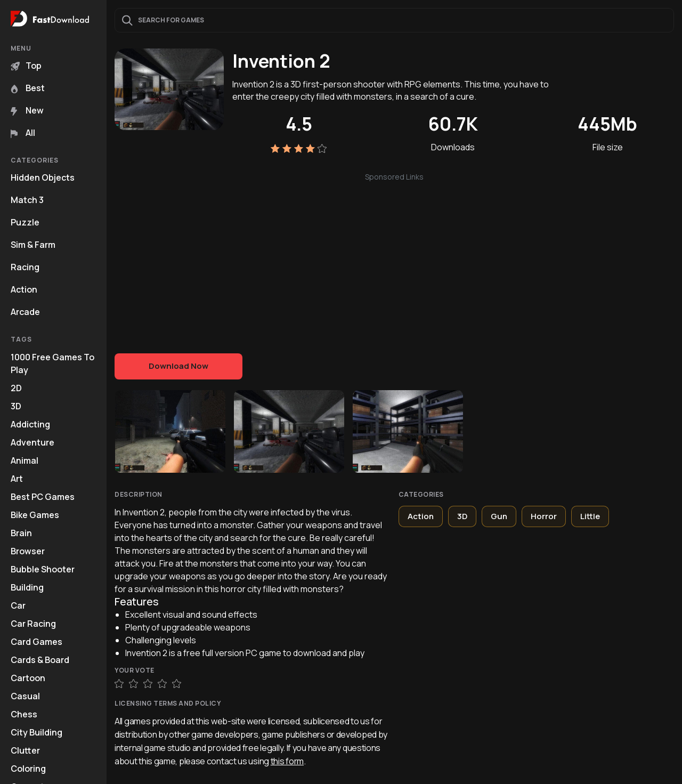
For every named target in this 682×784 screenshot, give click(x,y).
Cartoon (28, 678)
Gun (499, 516)
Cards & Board (40, 660)
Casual (25, 696)
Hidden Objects (43, 177)
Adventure (33, 442)
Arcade (25, 312)
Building (27, 587)
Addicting (30, 424)
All (23, 133)
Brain (21, 533)
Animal (25, 460)
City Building (36, 732)
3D (16, 406)
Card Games (36, 642)
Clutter (25, 750)
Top (26, 66)
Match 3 (27, 200)
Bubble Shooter (43, 569)
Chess (24, 714)
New (27, 110)
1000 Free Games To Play (52, 363)
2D (16, 388)
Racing (25, 267)
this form (287, 761)
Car (18, 605)
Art (17, 479)
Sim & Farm (33, 245)
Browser (28, 551)
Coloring (28, 769)
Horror (544, 516)
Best (28, 88)
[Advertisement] (394, 257)
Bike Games (35, 515)
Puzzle (25, 222)
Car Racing (33, 624)
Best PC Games (43, 497)
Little (590, 516)
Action (24, 289)
